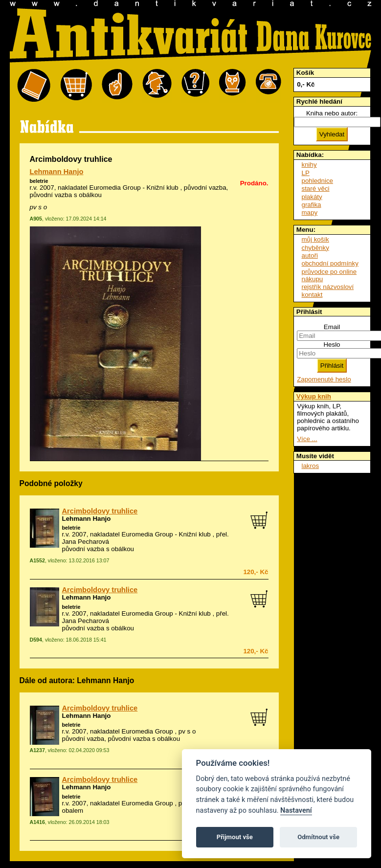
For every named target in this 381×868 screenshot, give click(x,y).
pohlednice (317, 181)
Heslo (332, 345)
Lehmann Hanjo (57, 172)
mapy (310, 212)
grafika (312, 205)
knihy (309, 165)
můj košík (315, 239)
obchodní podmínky (330, 263)
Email (332, 327)
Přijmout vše (235, 837)
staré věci (316, 189)
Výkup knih (314, 396)
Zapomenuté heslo (324, 379)
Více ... (307, 439)
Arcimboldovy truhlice (100, 511)
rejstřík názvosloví (328, 287)
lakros (311, 466)
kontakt (312, 295)
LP (306, 173)
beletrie (39, 181)
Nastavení (296, 811)
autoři (310, 256)
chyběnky (315, 248)
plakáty (312, 197)
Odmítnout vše (318, 837)
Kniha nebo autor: (332, 113)
